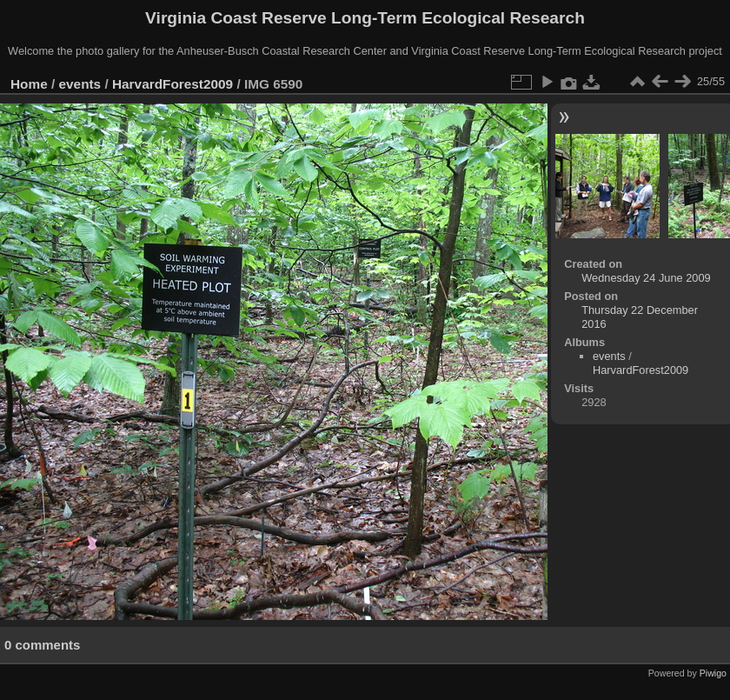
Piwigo (713, 673)
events (80, 84)
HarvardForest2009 (173, 84)
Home (29, 84)
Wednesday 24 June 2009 (646, 278)
